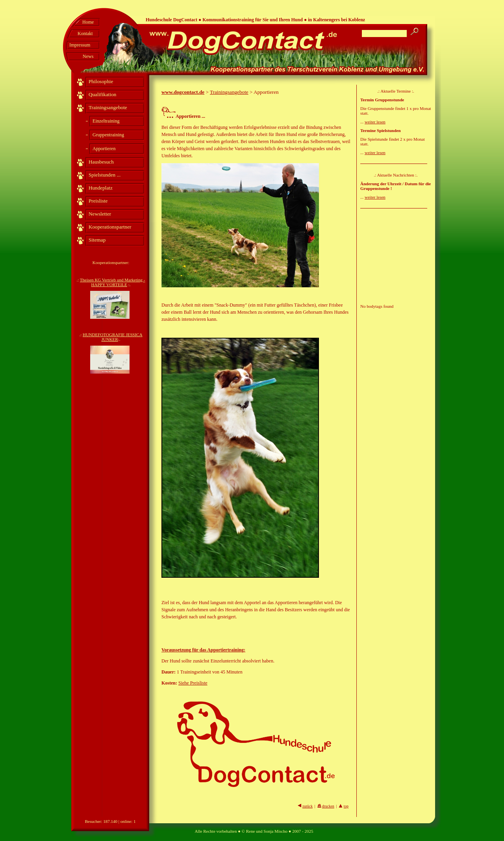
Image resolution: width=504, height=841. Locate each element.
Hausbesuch (101, 162)
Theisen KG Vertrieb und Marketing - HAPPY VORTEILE (113, 282)
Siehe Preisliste (193, 683)
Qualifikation (102, 94)
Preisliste (98, 201)
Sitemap (97, 240)
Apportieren (104, 149)
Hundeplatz (101, 188)
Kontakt (85, 33)
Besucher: (94, 821)
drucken (328, 806)
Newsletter (100, 214)
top (346, 806)
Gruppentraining (108, 135)
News (88, 56)
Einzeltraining (106, 121)
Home (88, 22)
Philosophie (101, 81)
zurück (308, 806)
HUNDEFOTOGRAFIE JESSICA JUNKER (113, 337)
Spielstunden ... (105, 175)
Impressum (80, 45)
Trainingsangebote (108, 107)
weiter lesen (375, 122)
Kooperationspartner (110, 227)
